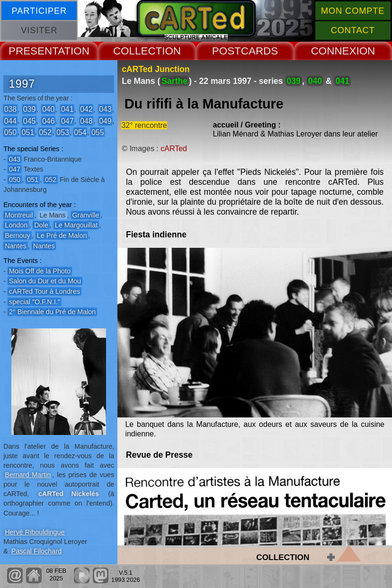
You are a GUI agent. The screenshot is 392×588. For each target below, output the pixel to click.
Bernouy (18, 235)
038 (10, 109)
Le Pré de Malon (62, 235)
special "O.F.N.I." (35, 302)
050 (10, 132)
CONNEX (334, 51)
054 (80, 132)
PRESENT (33, 51)
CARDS (259, 51)
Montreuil (19, 215)
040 (48, 109)
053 (62, 132)
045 (29, 121)
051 (28, 132)
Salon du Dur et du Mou (45, 281)
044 (10, 121)
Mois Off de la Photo (40, 271)
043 (105, 109)
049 (105, 121)
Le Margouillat (76, 225)
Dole (41, 225)
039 (29, 109)
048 (86, 121)
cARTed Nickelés (69, 494)
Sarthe (174, 81)
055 (98, 132)
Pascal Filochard (36, 551)
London (16, 225)
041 (67, 109)
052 (45, 132)
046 (48, 121)
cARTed (174, 149)
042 (86, 109)
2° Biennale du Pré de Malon (52, 312)
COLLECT (138, 51)
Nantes (16, 246)
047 (67, 121)
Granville (86, 215)
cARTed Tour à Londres (45, 291)
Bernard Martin (28, 475)
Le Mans (52, 215)
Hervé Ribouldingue (35, 532)
